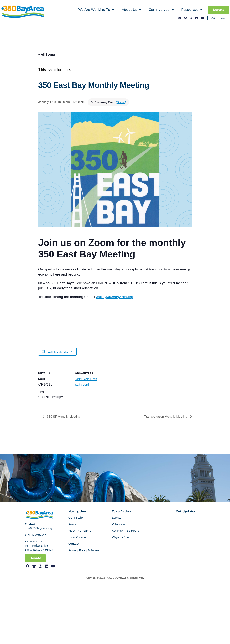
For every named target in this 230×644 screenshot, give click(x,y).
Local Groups (77, 537)
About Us (131, 10)
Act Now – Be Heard (126, 531)
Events (117, 518)
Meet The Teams (80, 531)
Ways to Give (121, 537)
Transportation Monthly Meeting (166, 417)
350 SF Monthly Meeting (63, 417)
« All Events (47, 55)
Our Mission (77, 518)
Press (72, 524)
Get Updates (218, 18)
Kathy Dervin (83, 385)
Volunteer (119, 524)
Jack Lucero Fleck (86, 379)
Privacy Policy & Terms (84, 550)
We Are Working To (96, 10)
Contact (74, 544)
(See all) (121, 102)
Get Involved (161, 10)
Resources (192, 10)
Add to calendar (58, 352)
